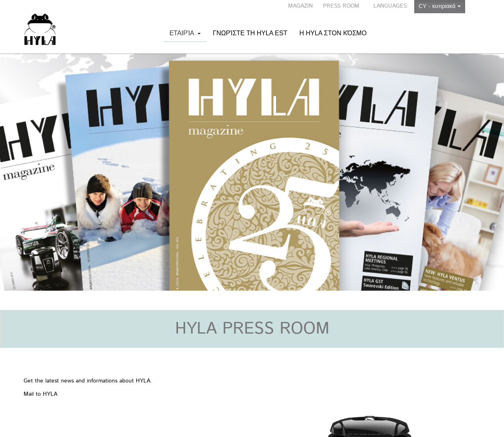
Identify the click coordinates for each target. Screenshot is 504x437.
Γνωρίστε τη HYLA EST (250, 25)
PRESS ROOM (341, 6)
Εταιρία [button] (185, 36)
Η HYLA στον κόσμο (333, 25)
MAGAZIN (300, 6)
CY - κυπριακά (440, 6)
